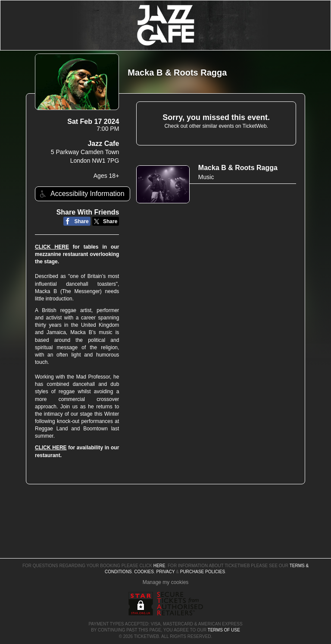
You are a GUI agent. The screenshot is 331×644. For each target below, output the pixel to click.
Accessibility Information (81, 194)
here (159, 566)
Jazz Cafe (103, 144)
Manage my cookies (166, 582)
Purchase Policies (203, 572)
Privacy (166, 572)
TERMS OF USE (224, 630)
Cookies (144, 572)
